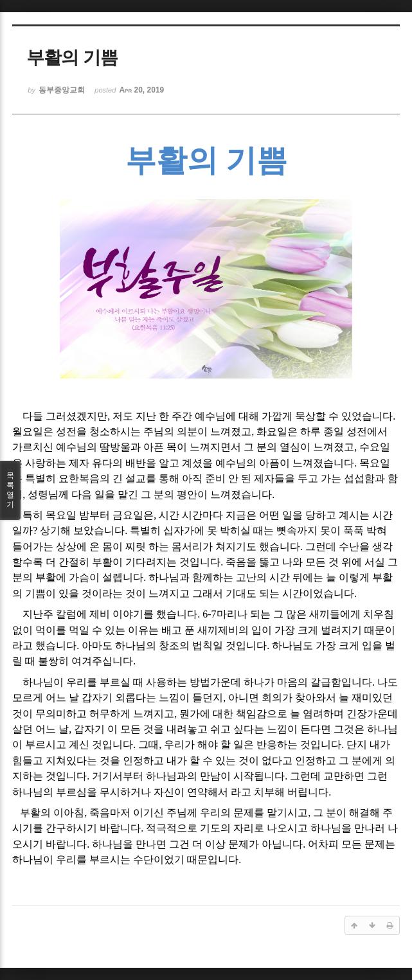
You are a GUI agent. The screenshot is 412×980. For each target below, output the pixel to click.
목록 (10, 490)
